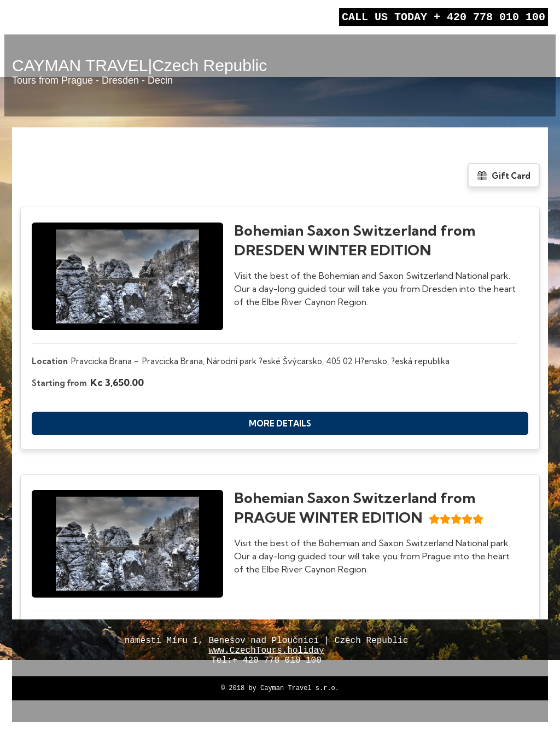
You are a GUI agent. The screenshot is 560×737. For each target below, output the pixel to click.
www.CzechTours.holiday (266, 656)
